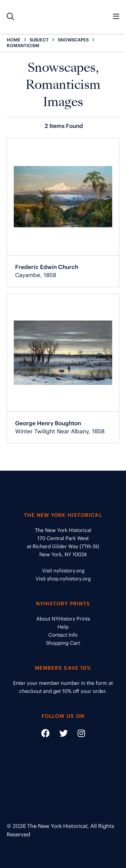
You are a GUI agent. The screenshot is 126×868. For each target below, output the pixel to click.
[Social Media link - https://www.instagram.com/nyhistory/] (77, 735)
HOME (14, 40)
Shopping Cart (63, 643)
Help (63, 627)
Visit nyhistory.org (63, 571)
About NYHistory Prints (63, 619)
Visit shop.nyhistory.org (63, 579)
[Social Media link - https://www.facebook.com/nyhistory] (46, 735)
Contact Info (63, 635)
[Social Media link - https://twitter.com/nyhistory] (59, 735)
